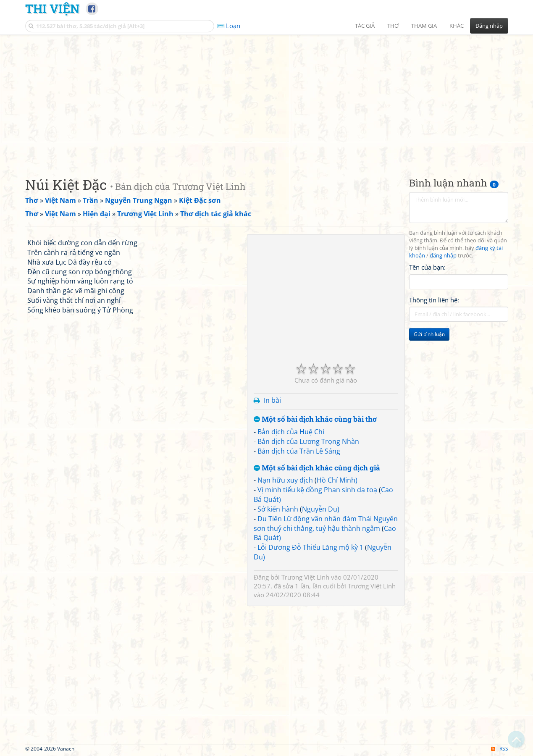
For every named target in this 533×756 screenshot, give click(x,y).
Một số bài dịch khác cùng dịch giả (317, 468)
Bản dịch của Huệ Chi (291, 432)
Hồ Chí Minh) (337, 480)
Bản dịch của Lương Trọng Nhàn (308, 441)
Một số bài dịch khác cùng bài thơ (315, 419)
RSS (500, 749)
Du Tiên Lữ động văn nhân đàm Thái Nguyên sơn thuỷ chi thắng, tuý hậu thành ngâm (326, 524)
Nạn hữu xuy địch (285, 480)
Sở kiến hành (278, 509)
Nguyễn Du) (321, 509)
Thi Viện (52, 8)
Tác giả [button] (365, 26)
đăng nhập (443, 256)
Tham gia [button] (424, 26)
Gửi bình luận (429, 334)
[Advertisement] (267, 99)
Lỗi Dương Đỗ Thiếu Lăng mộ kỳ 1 (310, 547)
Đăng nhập (489, 26)
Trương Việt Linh (305, 577)
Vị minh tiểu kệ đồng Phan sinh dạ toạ (317, 490)
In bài (272, 400)
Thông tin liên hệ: (434, 300)
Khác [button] (457, 26)
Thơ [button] (393, 26)
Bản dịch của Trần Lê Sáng (299, 451)
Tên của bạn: (427, 267)
